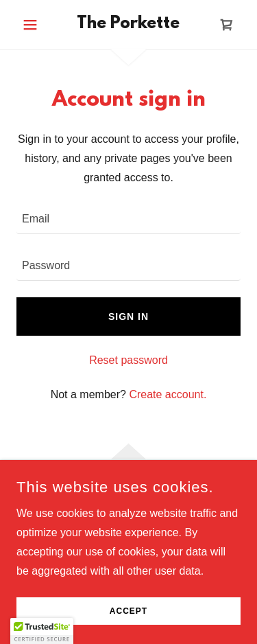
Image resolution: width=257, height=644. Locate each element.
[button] (33, 25)
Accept (128, 611)
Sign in (128, 317)
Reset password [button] (128, 360)
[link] (128, 25)
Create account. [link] (168, 394)
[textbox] (128, 219)
